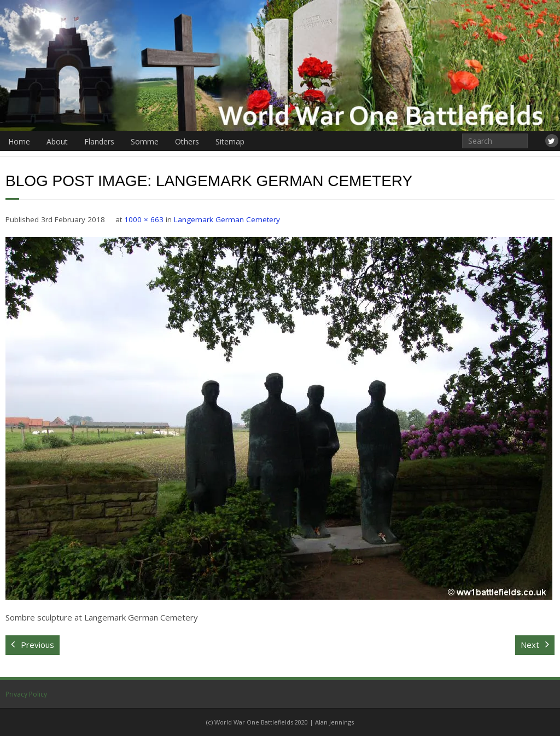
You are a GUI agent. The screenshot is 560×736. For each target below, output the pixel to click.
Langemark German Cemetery (227, 219)
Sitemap (230, 141)
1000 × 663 (144, 219)
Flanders (99, 141)
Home (19, 141)
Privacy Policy (26, 694)
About (57, 141)
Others (187, 141)
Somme (145, 141)
